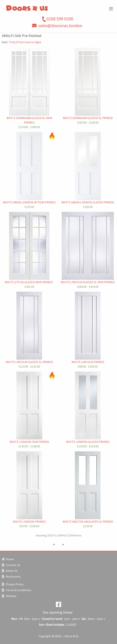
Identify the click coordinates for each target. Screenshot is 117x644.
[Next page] (62, 544)
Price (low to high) (29, 42)
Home (8, 559)
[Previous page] (55, 544)
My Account (11, 576)
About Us (10, 571)
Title (12, 42)
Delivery (9, 596)
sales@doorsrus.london (60, 26)
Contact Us (11, 565)
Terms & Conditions (17, 590)
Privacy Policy (13, 584)
